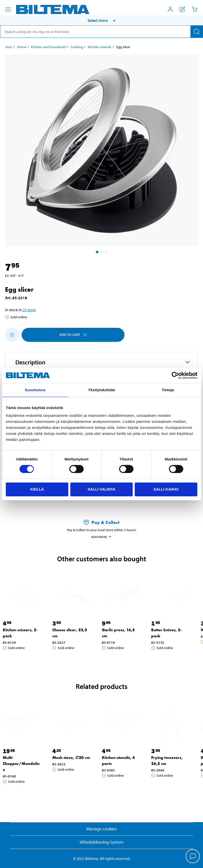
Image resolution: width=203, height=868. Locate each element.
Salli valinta (101, 489)
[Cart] (194, 9)
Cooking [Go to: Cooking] (77, 47)
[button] (101, 20)
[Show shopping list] (182, 9)
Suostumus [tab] (35, 390)
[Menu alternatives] (8, 10)
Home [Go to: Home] (22, 47)
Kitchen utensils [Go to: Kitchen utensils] (100, 47)
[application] (193, 857)
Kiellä (37, 489)
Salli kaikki (166, 489)
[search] (101, 32)
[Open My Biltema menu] (170, 9)
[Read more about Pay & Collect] (101, 522)
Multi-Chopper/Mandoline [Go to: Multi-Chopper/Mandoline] (21, 764)
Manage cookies (101, 829)
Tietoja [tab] (168, 390)
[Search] (197, 32)
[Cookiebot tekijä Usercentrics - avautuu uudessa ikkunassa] (175, 375)
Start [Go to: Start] (9, 47)
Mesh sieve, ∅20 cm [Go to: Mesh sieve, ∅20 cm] (71, 758)
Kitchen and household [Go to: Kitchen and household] (48, 47)
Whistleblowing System (102, 842)
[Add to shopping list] (12, 335)
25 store (29, 310)
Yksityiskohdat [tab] (101, 390)
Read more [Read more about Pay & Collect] (101, 537)
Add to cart (73, 335)
